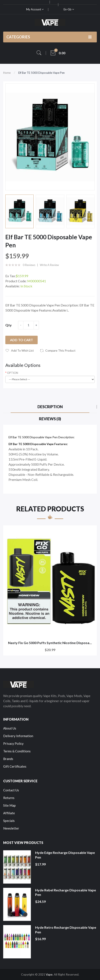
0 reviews (29, 265)
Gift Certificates (15, 766)
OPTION (13, 373)
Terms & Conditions (17, 751)
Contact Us (11, 790)
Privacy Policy (13, 743)
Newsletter (11, 828)
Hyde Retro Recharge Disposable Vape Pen (66, 930)
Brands (8, 759)
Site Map (9, 805)
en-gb (69, 9)
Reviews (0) (50, 419)
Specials (9, 821)
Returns (9, 798)
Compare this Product (60, 350)
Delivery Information (18, 736)
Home (7, 73)
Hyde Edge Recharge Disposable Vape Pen (65, 855)
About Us (10, 728)
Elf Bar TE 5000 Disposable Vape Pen (41, 73)
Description (50, 407)
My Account (35, 9)
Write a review (49, 265)
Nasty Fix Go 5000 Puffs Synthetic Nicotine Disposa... (50, 643)
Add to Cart (21, 340)
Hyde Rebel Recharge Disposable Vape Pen (66, 892)
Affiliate (9, 813)
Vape (49, 974)
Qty (9, 325)
